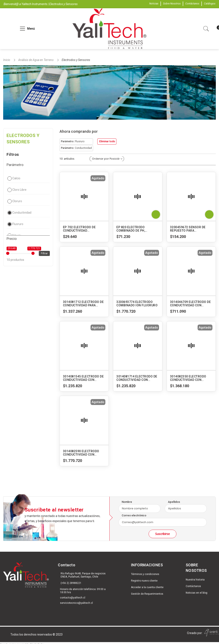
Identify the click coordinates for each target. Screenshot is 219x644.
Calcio (16, 178)
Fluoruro (18, 224)
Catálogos (210, 4)
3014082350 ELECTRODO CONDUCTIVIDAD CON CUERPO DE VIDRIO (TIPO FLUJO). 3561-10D (188, 378)
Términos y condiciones (145, 574)
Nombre (127, 502)
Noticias (154, 4)
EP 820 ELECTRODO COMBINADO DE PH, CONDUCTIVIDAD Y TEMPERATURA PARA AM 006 (137, 229)
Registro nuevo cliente (144, 581)
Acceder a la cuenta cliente (147, 587)
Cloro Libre (19, 190)
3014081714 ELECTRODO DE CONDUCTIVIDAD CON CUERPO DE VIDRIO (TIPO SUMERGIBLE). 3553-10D (137, 378)
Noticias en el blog (197, 593)
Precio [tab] (12, 239)
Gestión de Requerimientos (147, 594)
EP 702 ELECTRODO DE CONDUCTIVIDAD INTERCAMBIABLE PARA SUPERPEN (80, 229)
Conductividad (22, 213)
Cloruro (17, 201)
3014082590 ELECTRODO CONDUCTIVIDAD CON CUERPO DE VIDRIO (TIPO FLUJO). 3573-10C (81, 453)
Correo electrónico (134, 515)
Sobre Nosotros (172, 4)
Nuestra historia (195, 580)
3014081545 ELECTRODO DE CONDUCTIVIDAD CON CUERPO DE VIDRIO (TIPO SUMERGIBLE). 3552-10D (83, 378)
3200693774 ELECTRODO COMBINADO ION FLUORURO (137, 304)
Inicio (7, 60)
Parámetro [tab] (15, 165)
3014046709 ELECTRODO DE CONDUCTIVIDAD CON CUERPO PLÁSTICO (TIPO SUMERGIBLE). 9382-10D (190, 304)
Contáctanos (192, 4)
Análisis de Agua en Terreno (36, 60)
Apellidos (174, 502)
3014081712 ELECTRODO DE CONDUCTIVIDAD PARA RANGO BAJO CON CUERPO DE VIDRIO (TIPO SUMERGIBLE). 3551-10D (83, 304)
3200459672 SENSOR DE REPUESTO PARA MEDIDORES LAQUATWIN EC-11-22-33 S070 (191, 229)
